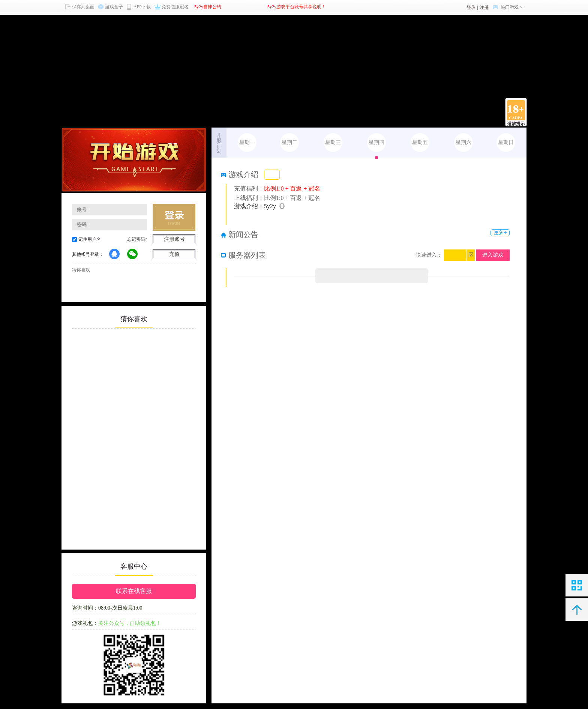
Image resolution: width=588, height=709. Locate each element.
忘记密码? (137, 239)
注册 (484, 8)
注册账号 (174, 239)
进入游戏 (493, 255)
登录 (471, 8)
